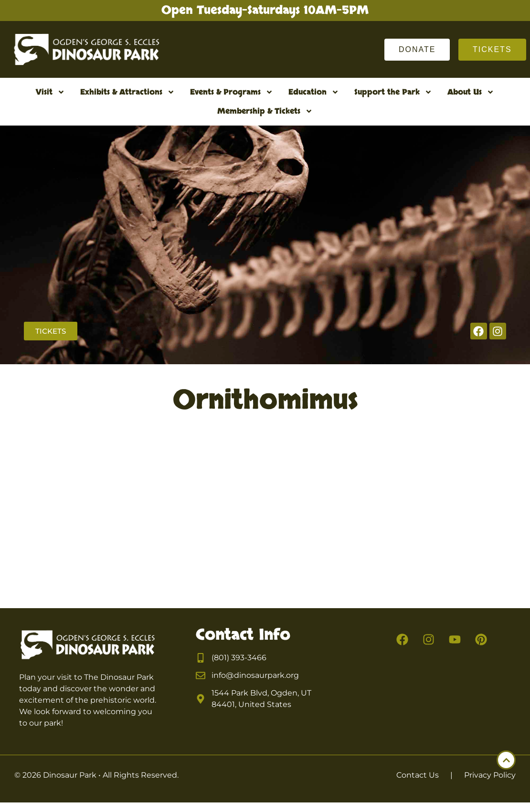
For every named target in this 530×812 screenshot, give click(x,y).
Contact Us (418, 775)
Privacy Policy (490, 775)
